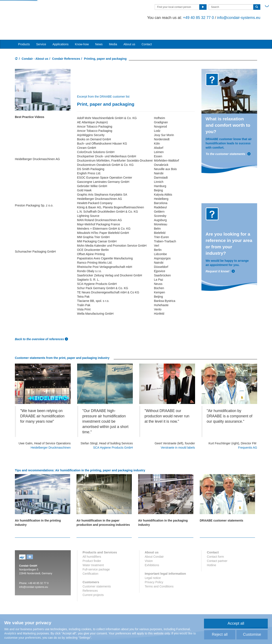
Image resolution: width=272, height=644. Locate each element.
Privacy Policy (154, 568)
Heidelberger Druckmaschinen (51, 433)
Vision (149, 547)
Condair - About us (35, 44)
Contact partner (217, 547)
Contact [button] (147, 30)
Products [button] (24, 30)
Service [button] (41, 30)
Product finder (92, 547)
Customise (252, 634)
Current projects (93, 581)
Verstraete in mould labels (178, 433)
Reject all (220, 634)
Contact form (215, 542)
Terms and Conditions (159, 572)
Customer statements (97, 572)
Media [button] (113, 30)
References (90, 576)
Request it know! (220, 257)
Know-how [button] (82, 30)
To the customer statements (228, 140)
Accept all (236, 623)
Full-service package (96, 555)
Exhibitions (152, 551)
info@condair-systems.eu (236, 18)
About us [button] (129, 30)
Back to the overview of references (40, 325)
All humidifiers (92, 542)
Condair (39, 12)
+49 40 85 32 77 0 (195, 18)
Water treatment (93, 551)
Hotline (211, 551)
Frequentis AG (248, 433)
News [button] (99, 30)
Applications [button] (61, 30)
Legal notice (153, 564)
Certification (91, 559)
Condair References (66, 44)
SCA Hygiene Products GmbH (113, 433)
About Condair (154, 542)
